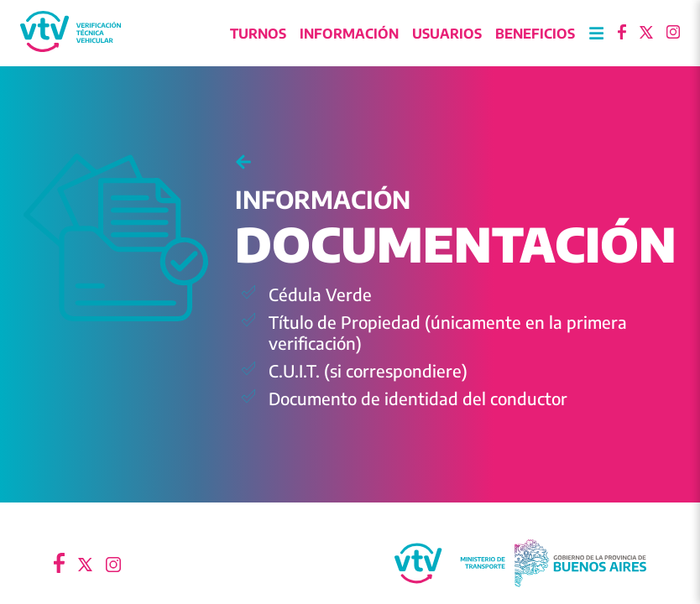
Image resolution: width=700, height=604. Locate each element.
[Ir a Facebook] (622, 34)
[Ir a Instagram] (673, 34)
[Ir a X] (646, 34)
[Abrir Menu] (596, 34)
